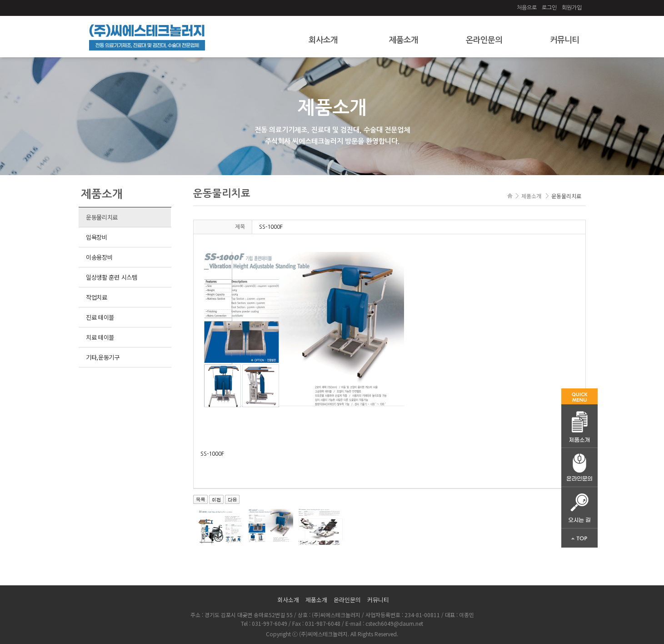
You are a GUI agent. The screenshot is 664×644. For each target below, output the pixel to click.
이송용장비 (99, 257)
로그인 (549, 8)
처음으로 (527, 8)
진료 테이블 (100, 317)
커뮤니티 (564, 40)
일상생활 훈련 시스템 (112, 277)
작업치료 (97, 297)
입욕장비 (97, 237)
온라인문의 (484, 40)
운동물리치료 (102, 217)
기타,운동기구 (103, 357)
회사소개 (323, 40)
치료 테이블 (100, 337)
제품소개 (404, 40)
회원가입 (572, 8)
